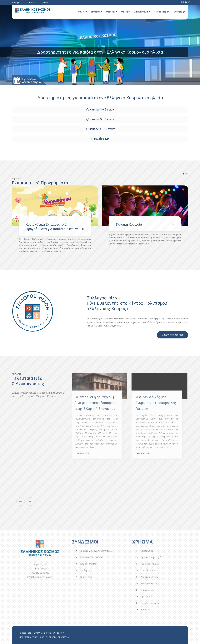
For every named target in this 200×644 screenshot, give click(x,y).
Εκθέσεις (96, 12)
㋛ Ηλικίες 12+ (100, 139)
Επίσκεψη (179, 12)
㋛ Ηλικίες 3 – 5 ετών (100, 110)
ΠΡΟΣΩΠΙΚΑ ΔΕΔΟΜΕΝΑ (57, 637)
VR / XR (82, 12)
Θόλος (125, 12)
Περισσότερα (161, 12)
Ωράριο (44, 2)
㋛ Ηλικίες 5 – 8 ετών (100, 119)
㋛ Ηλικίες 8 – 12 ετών (100, 129)
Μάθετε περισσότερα (172, 335)
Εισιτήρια (16, 2)
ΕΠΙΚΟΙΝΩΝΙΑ (38, 637)
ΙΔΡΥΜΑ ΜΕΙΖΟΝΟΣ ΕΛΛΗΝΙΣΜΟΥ (48, 633)
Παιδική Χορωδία (129, 224)
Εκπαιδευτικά (141, 12)
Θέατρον (111, 12)
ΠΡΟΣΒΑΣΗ (25, 637)
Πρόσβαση (30, 2)
